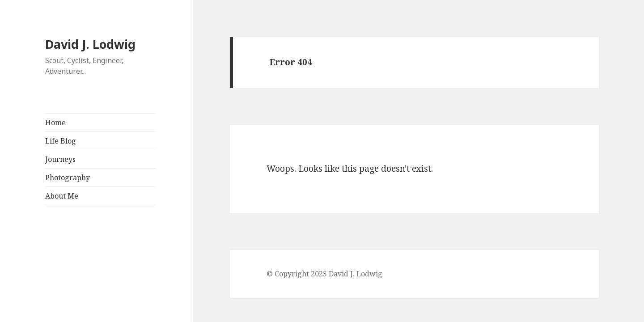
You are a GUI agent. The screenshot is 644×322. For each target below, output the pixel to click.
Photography (68, 178)
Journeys (60, 159)
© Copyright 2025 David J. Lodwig (324, 274)
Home (55, 123)
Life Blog (61, 141)
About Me (62, 196)
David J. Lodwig (90, 44)
